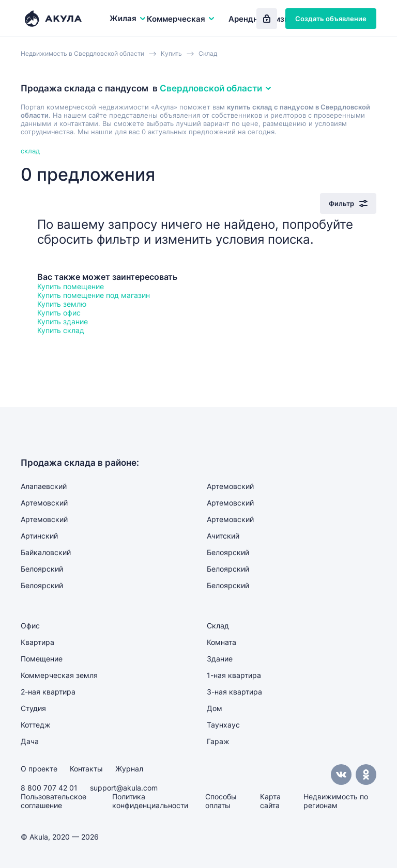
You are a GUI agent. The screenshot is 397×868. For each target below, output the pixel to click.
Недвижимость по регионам (336, 801)
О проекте (39, 769)
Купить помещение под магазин (94, 295)
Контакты (86, 769)
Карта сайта (270, 801)
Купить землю (62, 304)
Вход (267, 19)
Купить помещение (71, 286)
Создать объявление (331, 19)
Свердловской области (216, 88)
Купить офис (59, 313)
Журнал (129, 769)
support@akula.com (124, 788)
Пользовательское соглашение (54, 801)
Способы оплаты (221, 801)
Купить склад (61, 330)
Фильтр (348, 203)
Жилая (128, 18)
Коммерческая (181, 19)
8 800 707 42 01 (49, 788)
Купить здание (63, 321)
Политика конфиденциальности (150, 801)
